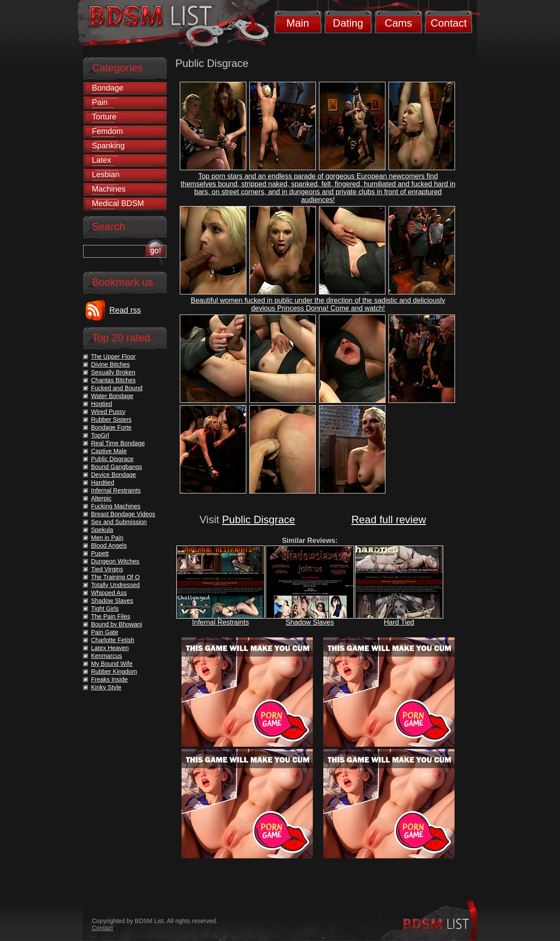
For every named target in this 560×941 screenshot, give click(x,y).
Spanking (108, 146)
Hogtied (101, 404)
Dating (348, 23)
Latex (101, 160)
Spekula (102, 530)
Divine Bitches (110, 364)
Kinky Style (106, 687)
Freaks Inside (109, 679)
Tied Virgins (107, 569)
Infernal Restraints (220, 622)
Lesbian (106, 175)
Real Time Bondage (118, 443)
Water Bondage (112, 396)
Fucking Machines (116, 506)
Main (297, 23)
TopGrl (100, 435)
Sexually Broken (113, 372)
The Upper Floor (113, 357)
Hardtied (103, 483)
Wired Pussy (108, 412)
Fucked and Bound (117, 388)
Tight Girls (105, 609)
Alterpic (101, 498)
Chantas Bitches (113, 380)
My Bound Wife (112, 664)
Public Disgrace (259, 519)
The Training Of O (115, 577)
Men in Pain (107, 538)
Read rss (125, 310)
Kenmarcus (107, 656)
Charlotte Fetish (113, 640)
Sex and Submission (119, 522)
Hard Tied (399, 622)
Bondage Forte (111, 427)
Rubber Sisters (111, 420)
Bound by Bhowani (117, 624)
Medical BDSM (118, 203)
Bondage (108, 88)
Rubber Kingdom (114, 672)
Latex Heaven (110, 648)
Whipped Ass (109, 593)
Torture (104, 117)
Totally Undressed (115, 585)
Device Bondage (114, 475)
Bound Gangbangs (117, 467)
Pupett (100, 553)
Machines (109, 189)
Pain (100, 102)
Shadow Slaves (310, 622)
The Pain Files (110, 616)
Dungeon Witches (115, 561)
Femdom (107, 131)
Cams (398, 23)
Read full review (389, 519)
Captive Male (109, 451)
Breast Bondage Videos (123, 514)
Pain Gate (105, 632)
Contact (449, 23)
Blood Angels (109, 546)
